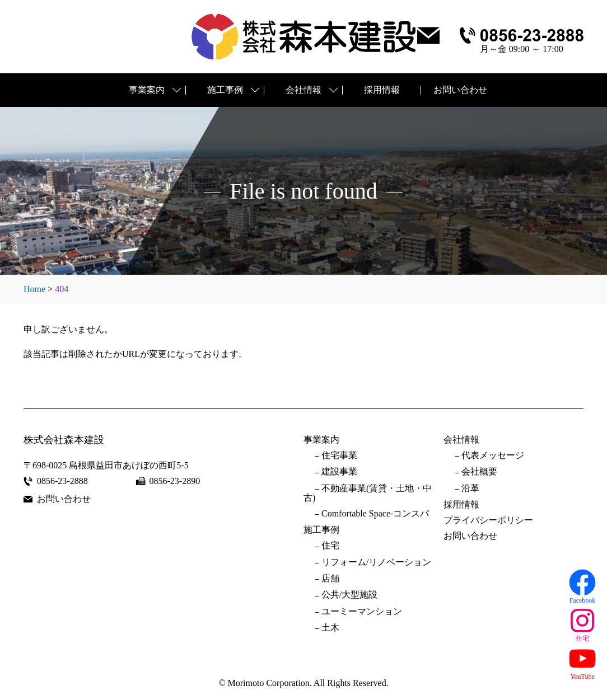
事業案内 (147, 90)
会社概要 (479, 472)
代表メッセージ (493, 455)
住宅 (330, 546)
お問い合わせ (460, 90)
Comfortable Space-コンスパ (375, 514)
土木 (330, 628)
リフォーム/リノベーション (376, 562)
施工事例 (225, 90)
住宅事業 (339, 455)
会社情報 (303, 90)
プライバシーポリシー (488, 520)
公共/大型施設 (349, 595)
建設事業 (339, 472)
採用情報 (382, 90)
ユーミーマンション (362, 612)
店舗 (330, 579)
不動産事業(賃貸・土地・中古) (368, 493)
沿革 (470, 488)
